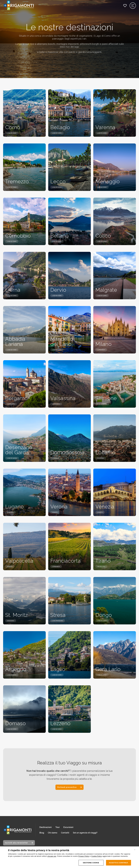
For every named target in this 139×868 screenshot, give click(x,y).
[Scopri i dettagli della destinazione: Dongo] (115, 601)
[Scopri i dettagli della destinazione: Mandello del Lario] (69, 330)
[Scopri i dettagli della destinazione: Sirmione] (115, 384)
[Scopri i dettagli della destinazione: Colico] (115, 221)
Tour (58, 827)
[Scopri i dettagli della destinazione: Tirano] (115, 546)
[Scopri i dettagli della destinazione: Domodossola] (69, 438)
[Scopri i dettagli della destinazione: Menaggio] (115, 167)
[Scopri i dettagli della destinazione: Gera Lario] (115, 655)
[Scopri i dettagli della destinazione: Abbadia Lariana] (24, 330)
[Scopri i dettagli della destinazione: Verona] (69, 492)
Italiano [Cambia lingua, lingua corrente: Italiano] (13, 857)
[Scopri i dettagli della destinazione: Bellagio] (69, 113)
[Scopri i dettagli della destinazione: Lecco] (69, 167)
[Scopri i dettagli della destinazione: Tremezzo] (24, 167)
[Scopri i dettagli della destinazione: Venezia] (115, 492)
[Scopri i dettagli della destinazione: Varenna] (115, 113)
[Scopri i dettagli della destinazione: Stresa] (69, 601)
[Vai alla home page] (17, 830)
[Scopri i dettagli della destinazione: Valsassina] (69, 384)
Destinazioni (46, 827)
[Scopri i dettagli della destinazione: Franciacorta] (69, 546)
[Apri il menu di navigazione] (133, 6)
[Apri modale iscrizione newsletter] (19, 843)
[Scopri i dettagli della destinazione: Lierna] (24, 276)
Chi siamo (53, 833)
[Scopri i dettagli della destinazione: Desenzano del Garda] (24, 438)
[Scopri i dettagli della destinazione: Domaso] (24, 709)
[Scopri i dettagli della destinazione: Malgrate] (115, 276)
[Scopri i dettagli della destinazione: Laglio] (69, 655)
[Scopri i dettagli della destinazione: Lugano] (24, 492)
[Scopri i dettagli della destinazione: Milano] (115, 330)
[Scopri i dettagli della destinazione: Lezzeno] (69, 709)
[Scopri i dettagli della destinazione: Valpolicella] (24, 546)
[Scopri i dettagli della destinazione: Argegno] (24, 655)
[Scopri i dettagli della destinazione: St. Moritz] (24, 601)
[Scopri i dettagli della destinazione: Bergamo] (24, 384)
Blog (42, 833)
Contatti (65, 833)
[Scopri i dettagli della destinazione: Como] (24, 113)
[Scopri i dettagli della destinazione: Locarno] (115, 438)
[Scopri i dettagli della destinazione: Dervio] (69, 276)
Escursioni (68, 827)
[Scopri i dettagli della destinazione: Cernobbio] (24, 221)
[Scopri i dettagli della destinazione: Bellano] (69, 221)
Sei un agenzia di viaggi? (85, 833)
